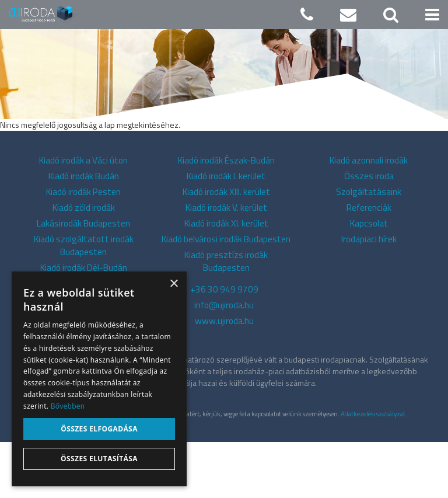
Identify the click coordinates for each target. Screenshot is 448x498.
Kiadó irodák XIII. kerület (226, 248)
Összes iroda (369, 232)
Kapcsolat (369, 279)
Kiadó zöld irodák (84, 264)
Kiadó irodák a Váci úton (83, 216)
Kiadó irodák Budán (84, 232)
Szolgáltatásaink (369, 248)
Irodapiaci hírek (369, 295)
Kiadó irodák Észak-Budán (226, 216)
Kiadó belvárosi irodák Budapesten (226, 295)
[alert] (99, 379)
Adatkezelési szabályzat (373, 470)
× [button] (174, 284)
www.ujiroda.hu (224, 377)
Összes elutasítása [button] (99, 459)
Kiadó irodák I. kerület (226, 232)
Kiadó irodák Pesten (83, 248)
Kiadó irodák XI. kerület (226, 279)
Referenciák (369, 264)
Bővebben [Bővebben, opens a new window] (68, 406)
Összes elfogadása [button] (99, 429)
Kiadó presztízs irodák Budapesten (226, 317)
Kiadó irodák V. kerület (226, 264)
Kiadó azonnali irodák (369, 216)
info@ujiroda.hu (224, 361)
